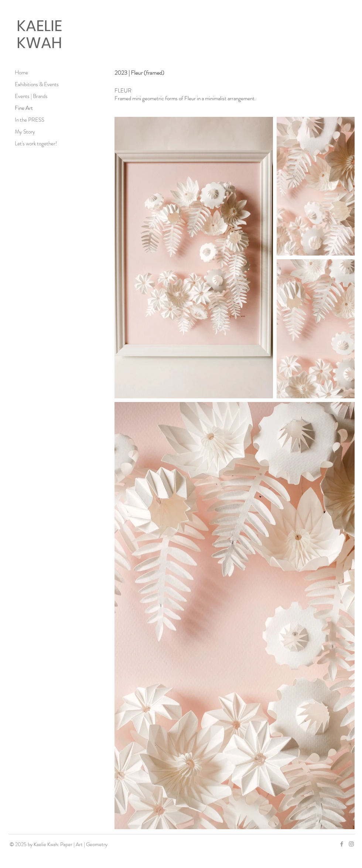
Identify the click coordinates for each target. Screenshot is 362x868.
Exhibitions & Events (37, 84)
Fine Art (24, 108)
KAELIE (39, 26)
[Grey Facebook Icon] (342, 844)
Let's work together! (36, 143)
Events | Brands (31, 96)
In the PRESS (30, 120)
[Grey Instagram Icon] (351, 844)
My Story (25, 132)
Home (21, 72)
